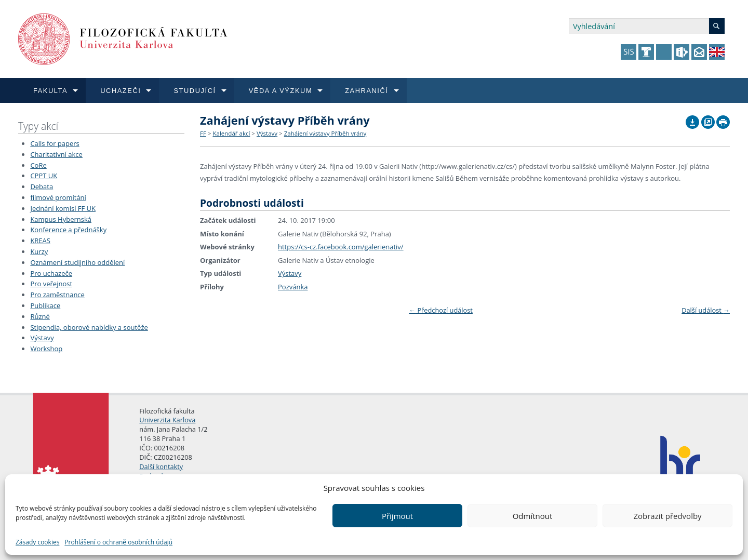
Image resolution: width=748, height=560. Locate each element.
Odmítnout (533, 516)
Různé (40, 316)
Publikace (45, 305)
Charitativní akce (56, 154)
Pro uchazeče (51, 273)
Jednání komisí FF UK (63, 208)
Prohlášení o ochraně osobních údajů (118, 542)
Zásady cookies (37, 542)
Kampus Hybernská (61, 219)
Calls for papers (55, 143)
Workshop (46, 349)
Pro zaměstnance (57, 295)
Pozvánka (293, 287)
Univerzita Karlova (167, 420)
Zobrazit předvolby (667, 516)
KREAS (40, 241)
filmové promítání (58, 197)
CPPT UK (44, 176)
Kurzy (39, 251)
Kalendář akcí (231, 133)
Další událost (706, 310)
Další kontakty (161, 466)
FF (203, 133)
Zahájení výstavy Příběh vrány (325, 133)
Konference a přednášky (68, 230)
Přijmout (397, 516)
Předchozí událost (441, 310)
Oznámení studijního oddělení (77, 262)
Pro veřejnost (51, 284)
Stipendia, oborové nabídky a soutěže (89, 327)
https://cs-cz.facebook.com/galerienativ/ (341, 247)
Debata (42, 186)
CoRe (38, 165)
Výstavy (42, 338)
